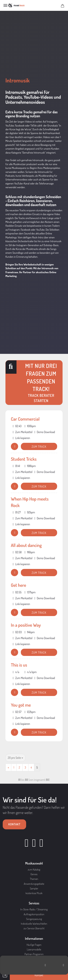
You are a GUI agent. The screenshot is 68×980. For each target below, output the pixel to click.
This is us (19, 665)
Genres (34, 874)
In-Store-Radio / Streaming (34, 909)
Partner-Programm (34, 954)
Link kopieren (21, 438)
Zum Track (39, 447)
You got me (21, 705)
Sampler (34, 888)
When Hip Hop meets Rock (30, 502)
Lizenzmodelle (34, 949)
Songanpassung (34, 919)
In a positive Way (26, 625)
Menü (5, 5)
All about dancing (26, 545)
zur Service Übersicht (34, 928)
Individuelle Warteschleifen (34, 924)
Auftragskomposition (34, 914)
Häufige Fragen (34, 945)
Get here (18, 585)
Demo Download (45, 432)
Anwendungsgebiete (34, 884)
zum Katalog (34, 869)
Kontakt (14, 824)
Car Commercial (25, 419)
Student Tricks (24, 459)
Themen (34, 879)
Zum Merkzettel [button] (23, 432)
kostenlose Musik (34, 893)
